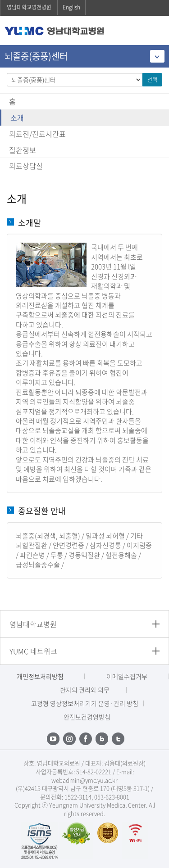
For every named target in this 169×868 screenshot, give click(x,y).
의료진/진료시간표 (37, 134)
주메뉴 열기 (155, 31)
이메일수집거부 (127, 676)
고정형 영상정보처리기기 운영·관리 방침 (85, 703)
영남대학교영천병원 (29, 7)
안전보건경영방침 (87, 717)
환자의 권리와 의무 (85, 690)
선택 (152, 80)
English (71, 7)
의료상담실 (26, 166)
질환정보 (23, 150)
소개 (17, 118)
